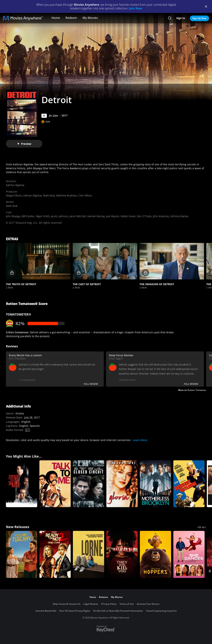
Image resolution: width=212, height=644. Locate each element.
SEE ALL (202, 527)
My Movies (90, 18)
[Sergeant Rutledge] (189, 484)
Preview (24, 144)
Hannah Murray (96, 216)
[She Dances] (189, 554)
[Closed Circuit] (89, 484)
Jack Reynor (113, 216)
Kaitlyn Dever (128, 216)
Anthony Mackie (179, 216)
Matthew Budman (66, 195)
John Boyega (13, 216)
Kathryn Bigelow (15, 185)
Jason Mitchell (78, 216)
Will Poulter (28, 216)
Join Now (136, 8)
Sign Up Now (199, 18)
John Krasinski (161, 216)
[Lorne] (89, 554)
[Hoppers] (155, 554)
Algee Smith (43, 216)
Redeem (71, 18)
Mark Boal (49, 195)
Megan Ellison (14, 195)
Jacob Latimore (60, 216)
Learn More (140, 440)
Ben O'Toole (144, 216)
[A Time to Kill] (22, 484)
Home (56, 18)
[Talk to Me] (55, 484)
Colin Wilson (85, 195)
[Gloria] (122, 484)
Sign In (181, 18)
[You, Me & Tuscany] (22, 554)
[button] (38, 261)
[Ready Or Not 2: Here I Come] (55, 554)
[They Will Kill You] (122, 554)
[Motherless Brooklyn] (155, 484)
